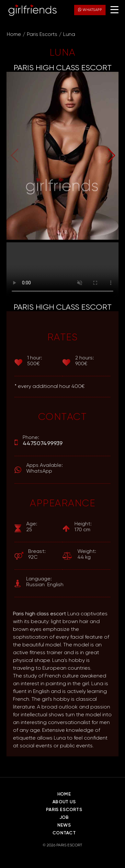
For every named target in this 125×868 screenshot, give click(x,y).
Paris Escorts (42, 35)
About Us (64, 802)
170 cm (83, 527)
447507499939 (43, 444)
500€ (35, 361)
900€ (85, 361)
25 (32, 527)
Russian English (45, 582)
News (64, 825)
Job (64, 818)
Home (14, 35)
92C (37, 554)
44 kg (87, 554)
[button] (111, 156)
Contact (64, 833)
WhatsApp (90, 10)
